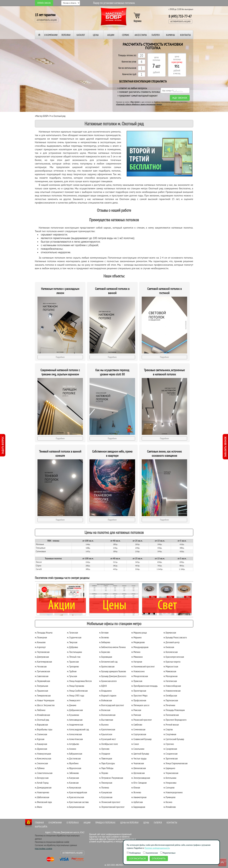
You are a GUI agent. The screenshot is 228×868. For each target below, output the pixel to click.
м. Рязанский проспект (142, 720)
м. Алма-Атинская (75, 739)
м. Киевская (169, 647)
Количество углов (129, 62)
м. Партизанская (171, 700)
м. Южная (136, 787)
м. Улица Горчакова (76, 686)
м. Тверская (72, 642)
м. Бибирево (105, 642)
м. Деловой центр (172, 642)
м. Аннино (72, 749)
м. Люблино (40, 710)
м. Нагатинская (170, 681)
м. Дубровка (72, 647)
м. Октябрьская (170, 695)
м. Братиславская (107, 666)
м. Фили (38, 807)
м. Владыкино (105, 691)
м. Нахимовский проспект (143, 666)
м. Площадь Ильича (44, 633)
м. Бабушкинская (75, 754)
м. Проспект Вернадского (175, 720)
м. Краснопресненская (174, 657)
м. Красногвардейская (77, 792)
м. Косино (168, 802)
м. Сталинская (41, 734)
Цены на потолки (129, 822)
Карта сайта (41, 827)
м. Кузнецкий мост (108, 739)
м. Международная (140, 647)
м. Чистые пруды (139, 758)
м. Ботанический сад (108, 662)
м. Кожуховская (74, 787)
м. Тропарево (73, 666)
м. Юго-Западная (139, 783)
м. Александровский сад (78, 729)
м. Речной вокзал (171, 725)
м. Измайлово (170, 807)
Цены (96, 35)
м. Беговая (104, 633)
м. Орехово (104, 749)
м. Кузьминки (73, 715)
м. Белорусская (42, 778)
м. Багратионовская (76, 807)
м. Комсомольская (43, 758)
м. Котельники (170, 778)
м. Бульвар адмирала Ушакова (113, 671)
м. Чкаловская (138, 763)
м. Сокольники (138, 749)
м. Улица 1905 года (76, 695)
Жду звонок (180, 98)
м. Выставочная (106, 720)
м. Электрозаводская (141, 778)
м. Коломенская (171, 652)
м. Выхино (104, 725)
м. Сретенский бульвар (174, 739)
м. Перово (104, 773)
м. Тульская (72, 676)
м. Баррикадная (138, 807)
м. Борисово (105, 652)
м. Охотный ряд (42, 720)
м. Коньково (40, 642)
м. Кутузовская (106, 797)
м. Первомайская (42, 681)
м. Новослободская (172, 686)
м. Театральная (41, 686)
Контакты (185, 35)
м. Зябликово (73, 773)
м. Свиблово (137, 725)
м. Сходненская (170, 754)
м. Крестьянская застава (78, 802)
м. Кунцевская (106, 792)
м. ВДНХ (103, 686)
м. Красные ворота (172, 662)
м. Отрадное (105, 754)
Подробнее (60, 357)
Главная (39, 822)
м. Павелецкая (106, 758)
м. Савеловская (42, 676)
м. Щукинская (41, 749)
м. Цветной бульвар (140, 754)
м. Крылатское (106, 734)
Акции (111, 35)
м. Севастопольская (44, 773)
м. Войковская (106, 700)
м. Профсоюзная (139, 700)
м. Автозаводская (75, 720)
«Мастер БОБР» (42, 116)
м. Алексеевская (74, 734)
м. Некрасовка (170, 783)
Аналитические (151, 853)
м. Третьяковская (42, 671)
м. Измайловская (42, 715)
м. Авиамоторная (139, 797)
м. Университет (74, 700)
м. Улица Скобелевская (77, 691)
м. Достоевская (74, 758)
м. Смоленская (41, 763)
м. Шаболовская (42, 797)
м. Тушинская (73, 662)
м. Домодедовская (43, 787)
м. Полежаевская (171, 715)
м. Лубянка (40, 768)
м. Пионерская (106, 783)
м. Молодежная (170, 676)
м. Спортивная (170, 734)
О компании (51, 35)
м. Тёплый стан (74, 657)
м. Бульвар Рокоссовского (175, 637)
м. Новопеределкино (173, 792)
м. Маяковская (170, 671)
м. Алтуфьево (73, 744)
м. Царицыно (169, 768)
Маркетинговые (168, 853)
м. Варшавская (41, 725)
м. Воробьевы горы (44, 729)
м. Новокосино (138, 671)
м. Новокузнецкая (43, 754)
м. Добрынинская (75, 710)
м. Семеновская (138, 729)
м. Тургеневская (171, 758)
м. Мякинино (137, 657)
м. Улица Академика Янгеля (79, 681)
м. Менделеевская (140, 676)
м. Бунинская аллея (108, 681)
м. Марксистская (171, 666)
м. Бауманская (170, 633)
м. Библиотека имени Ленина (112, 647)
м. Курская (40, 739)
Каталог (81, 35)
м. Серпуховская (139, 734)
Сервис (126, 35)
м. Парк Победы (106, 768)
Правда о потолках (105, 822)
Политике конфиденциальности (157, 848)
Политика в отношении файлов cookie (52, 842)
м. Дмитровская (42, 657)
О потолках (73, 822)
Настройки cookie (44, 849)
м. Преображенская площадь (144, 686)
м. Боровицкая (106, 657)
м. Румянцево (170, 797)
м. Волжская (105, 710)
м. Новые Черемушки (45, 700)
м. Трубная (72, 671)
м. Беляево (104, 637)
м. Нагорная (137, 662)
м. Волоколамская (107, 715)
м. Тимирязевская (43, 695)
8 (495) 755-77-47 (180, 16)
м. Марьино (136, 637)
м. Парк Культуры (107, 763)
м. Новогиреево (42, 792)
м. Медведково (138, 642)
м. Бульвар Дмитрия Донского (113, 676)
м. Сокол (135, 744)
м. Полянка (104, 787)
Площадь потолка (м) (127, 55)
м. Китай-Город (42, 783)
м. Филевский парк (43, 802)
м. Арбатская (137, 802)
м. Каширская (41, 744)
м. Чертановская (42, 652)
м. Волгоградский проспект (112, 705)
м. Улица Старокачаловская (175, 763)
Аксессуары (141, 35)
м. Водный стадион (108, 695)
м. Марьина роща (139, 633)
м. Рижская (136, 710)
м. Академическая (75, 725)
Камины (170, 35)
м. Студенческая (74, 637)
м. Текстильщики (74, 652)
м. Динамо (72, 705)
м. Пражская (137, 681)
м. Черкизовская (171, 773)
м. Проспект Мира (139, 695)
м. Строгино (169, 744)
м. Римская (136, 715)
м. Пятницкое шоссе (140, 705)
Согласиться (137, 858)
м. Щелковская (138, 773)
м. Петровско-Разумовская (111, 778)
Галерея (156, 35)
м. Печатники (169, 705)
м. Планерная (41, 637)
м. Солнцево (169, 787)
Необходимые (134, 853)
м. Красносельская (75, 797)
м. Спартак (168, 729)
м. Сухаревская (170, 749)
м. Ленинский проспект (110, 802)
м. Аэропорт (40, 647)
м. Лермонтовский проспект (112, 807)
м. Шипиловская (139, 768)
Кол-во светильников (127, 68)
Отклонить (159, 858)
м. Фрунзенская (74, 768)
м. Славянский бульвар (141, 739)
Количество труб (129, 74)
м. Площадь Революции (174, 710)
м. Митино (136, 652)
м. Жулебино (73, 763)
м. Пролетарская (139, 691)
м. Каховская (73, 783)
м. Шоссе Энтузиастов (45, 705)
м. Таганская (72, 633)
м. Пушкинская (41, 691)
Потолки (66, 35)
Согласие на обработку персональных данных (56, 845)
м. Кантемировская (43, 662)
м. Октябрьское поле (109, 744)
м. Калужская (73, 778)
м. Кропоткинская (107, 729)
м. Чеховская (41, 666)
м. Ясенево (136, 792)
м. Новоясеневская (172, 691)
